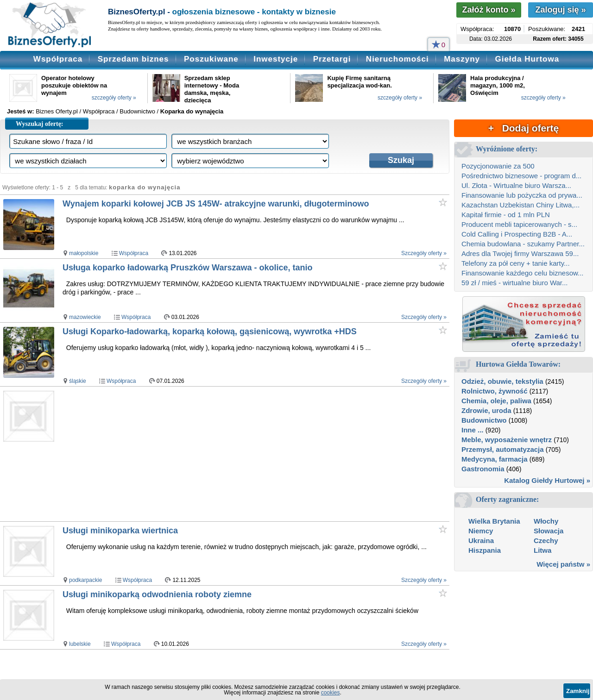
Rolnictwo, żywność (495, 391)
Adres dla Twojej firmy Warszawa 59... (520, 253)
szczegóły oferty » (114, 98)
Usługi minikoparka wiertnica (120, 531)
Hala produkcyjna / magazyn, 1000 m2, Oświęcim (498, 85)
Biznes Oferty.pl (57, 111)
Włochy (546, 521)
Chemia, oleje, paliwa (496, 401)
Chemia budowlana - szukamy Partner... (523, 244)
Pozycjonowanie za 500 (498, 166)
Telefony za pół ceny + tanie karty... (516, 263)
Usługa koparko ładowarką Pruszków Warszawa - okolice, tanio (188, 268)
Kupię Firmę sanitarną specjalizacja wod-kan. (359, 82)
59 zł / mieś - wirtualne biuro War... (515, 283)
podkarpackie (85, 580)
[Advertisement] (236, 454)
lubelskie (80, 644)
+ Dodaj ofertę (524, 128)
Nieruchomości (397, 59)
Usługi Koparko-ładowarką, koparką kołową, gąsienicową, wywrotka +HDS (210, 331)
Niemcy (481, 531)
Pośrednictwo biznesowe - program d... (521, 176)
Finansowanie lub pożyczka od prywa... (522, 195)
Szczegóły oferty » (424, 253)
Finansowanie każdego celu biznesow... (523, 273)
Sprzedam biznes (133, 59)
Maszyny (462, 59)
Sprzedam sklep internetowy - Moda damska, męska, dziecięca (212, 89)
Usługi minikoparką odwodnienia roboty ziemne (157, 594)
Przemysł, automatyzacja (503, 449)
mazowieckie (85, 317)
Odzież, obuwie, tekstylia (502, 381)
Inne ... (473, 430)
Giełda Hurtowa (527, 59)
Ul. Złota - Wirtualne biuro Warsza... (516, 185)
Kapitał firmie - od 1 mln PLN (506, 215)
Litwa (543, 550)
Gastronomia (483, 469)
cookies (331, 693)
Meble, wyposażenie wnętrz (507, 440)
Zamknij (578, 691)
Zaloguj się (560, 10)
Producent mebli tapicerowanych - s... (519, 224)
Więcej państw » (563, 564)
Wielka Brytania (494, 521)
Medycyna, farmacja (495, 459)
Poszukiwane (211, 59)
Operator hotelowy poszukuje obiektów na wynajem (74, 85)
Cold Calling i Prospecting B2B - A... (517, 234)
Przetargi (332, 59)
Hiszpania (485, 550)
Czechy (546, 541)
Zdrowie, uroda (486, 410)
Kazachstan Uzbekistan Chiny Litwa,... (520, 205)
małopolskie (84, 253)
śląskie (78, 381)
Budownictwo (484, 420)
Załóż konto (489, 10)
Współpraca (58, 59)
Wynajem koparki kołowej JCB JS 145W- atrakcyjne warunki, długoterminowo (216, 204)
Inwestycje (276, 59)
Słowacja (549, 531)
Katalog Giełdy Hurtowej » (547, 480)
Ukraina (481, 541)
